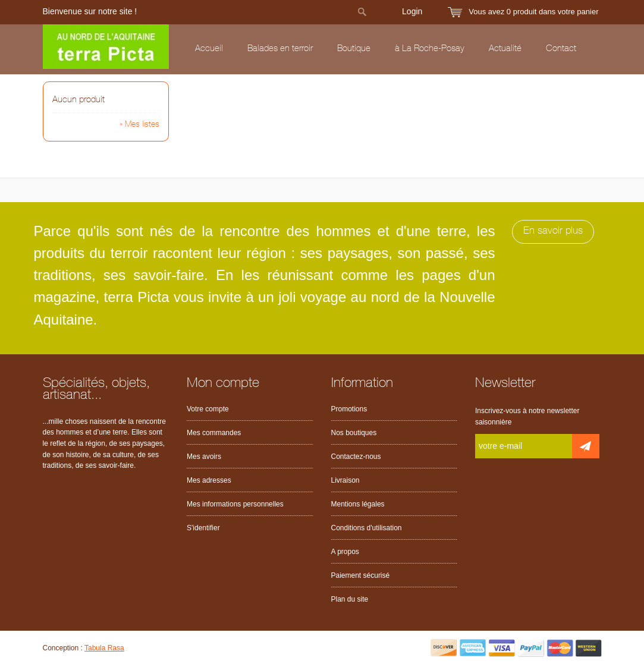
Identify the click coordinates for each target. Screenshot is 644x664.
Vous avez (533, 12)
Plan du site (350, 599)
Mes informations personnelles (235, 504)
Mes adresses (209, 480)
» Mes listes (139, 125)
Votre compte (208, 409)
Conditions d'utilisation (367, 528)
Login (412, 11)
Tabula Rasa (104, 648)
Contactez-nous (356, 457)
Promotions (349, 409)
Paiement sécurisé (361, 575)
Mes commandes (214, 433)
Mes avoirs (204, 457)
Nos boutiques (354, 433)
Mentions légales (358, 504)
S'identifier (203, 528)
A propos (345, 552)
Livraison (345, 480)
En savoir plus (553, 232)
